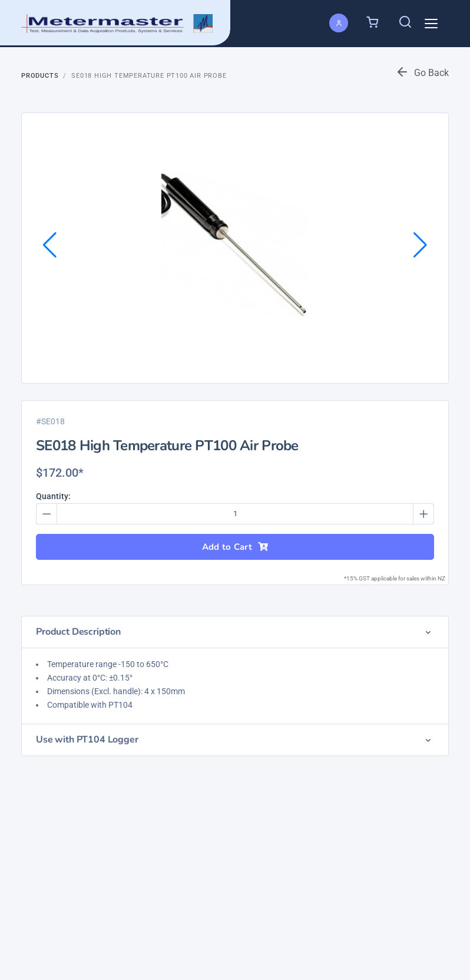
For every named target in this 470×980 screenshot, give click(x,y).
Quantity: (53, 496)
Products (40, 76)
